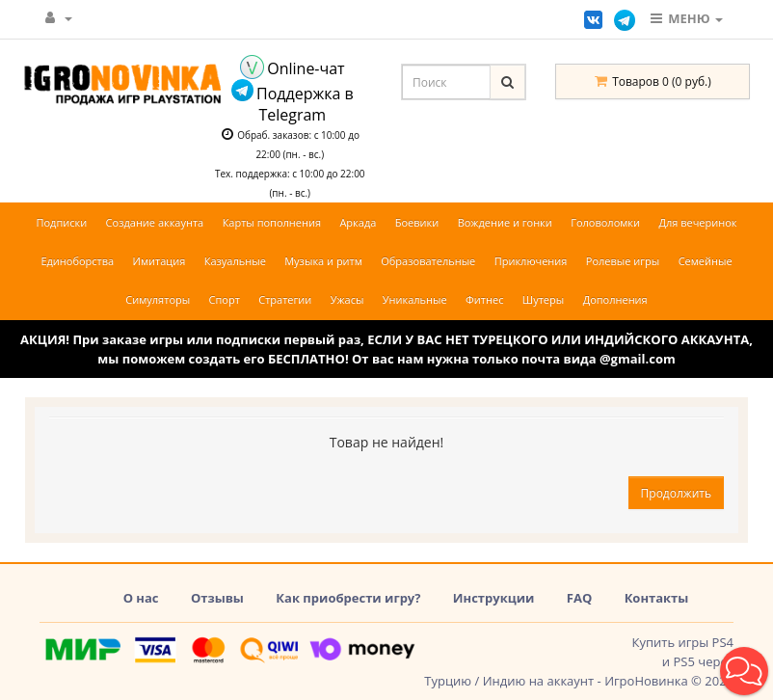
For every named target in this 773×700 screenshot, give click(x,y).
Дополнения (615, 299)
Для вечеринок (697, 222)
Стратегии (285, 299)
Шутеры (543, 299)
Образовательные (428, 261)
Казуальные (235, 261)
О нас (141, 598)
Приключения (531, 261)
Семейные (706, 261)
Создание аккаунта (155, 222)
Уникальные (415, 299)
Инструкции (494, 598)
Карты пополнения (272, 222)
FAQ (579, 598)
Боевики (417, 222)
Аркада (358, 222)
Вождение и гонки (505, 222)
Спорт (225, 299)
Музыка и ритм (323, 261)
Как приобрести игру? (348, 598)
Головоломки (605, 222)
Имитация (160, 261)
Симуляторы (158, 299)
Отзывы (217, 598)
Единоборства (77, 261)
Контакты (657, 598)
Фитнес (484, 299)
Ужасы (347, 299)
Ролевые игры (623, 261)
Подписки (61, 222)
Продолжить (676, 493)
